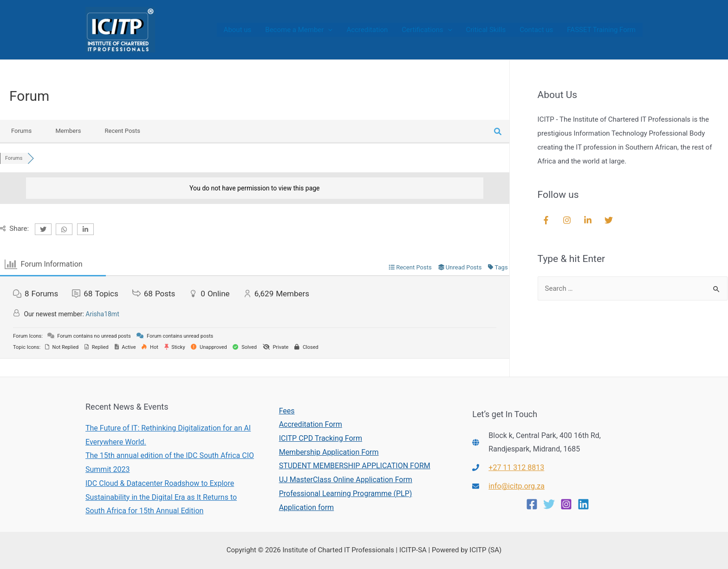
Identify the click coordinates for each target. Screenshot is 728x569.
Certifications (427, 30)
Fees (287, 411)
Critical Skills (486, 30)
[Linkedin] (583, 504)
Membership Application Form (329, 452)
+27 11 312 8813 (516, 468)
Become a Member (299, 30)
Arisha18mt (102, 314)
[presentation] (328, 30)
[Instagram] (566, 504)
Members (68, 131)
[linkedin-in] (589, 220)
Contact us (536, 30)
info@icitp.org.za (517, 486)
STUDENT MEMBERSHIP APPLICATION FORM (355, 466)
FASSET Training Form (601, 30)
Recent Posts (123, 131)
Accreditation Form (311, 424)
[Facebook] (532, 504)
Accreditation (367, 30)
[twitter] (610, 220)
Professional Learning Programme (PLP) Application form (346, 500)
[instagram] (568, 220)
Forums (21, 131)
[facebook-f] (547, 220)
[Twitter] (549, 504)
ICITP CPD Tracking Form (321, 438)
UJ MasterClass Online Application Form (346, 480)
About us (238, 30)
